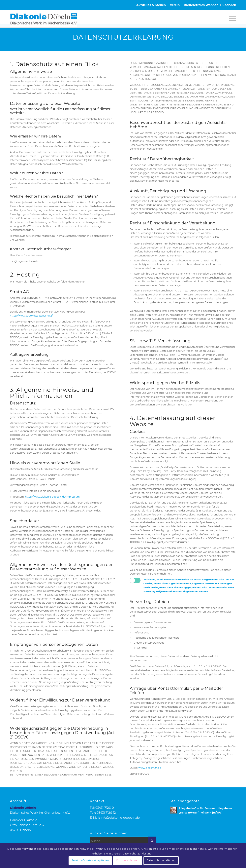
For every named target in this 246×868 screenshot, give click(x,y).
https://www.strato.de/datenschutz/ (31, 316)
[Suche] (123, 841)
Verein (175, 5)
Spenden (229, 5)
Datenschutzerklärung (161, 860)
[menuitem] (151, 5)
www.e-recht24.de (150, 768)
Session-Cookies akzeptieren (90, 860)
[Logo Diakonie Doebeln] (44, 19)
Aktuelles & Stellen (151, 5)
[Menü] (231, 19)
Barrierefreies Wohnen (201, 5)
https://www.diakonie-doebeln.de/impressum (52, 497)
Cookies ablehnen (128, 860)
